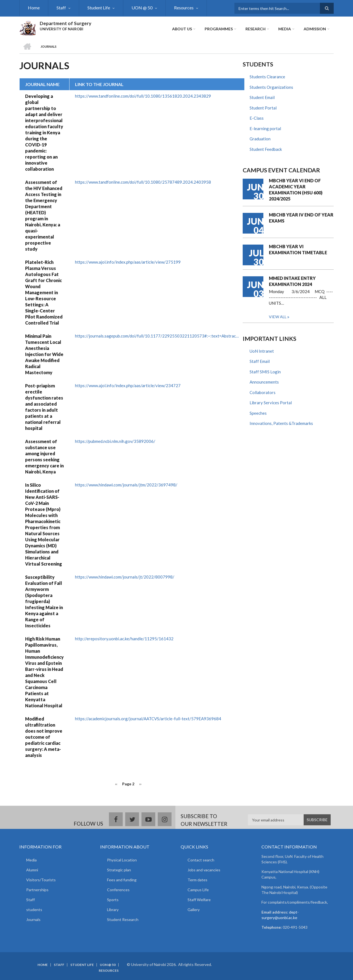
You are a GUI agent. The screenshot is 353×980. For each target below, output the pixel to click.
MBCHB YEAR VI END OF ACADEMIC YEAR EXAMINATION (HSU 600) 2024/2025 (296, 190)
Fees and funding (122, 880)
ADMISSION (315, 29)
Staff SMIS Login (265, 372)
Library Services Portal (271, 403)
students (34, 910)
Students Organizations (271, 87)
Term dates (197, 880)
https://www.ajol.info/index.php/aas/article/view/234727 (128, 385)
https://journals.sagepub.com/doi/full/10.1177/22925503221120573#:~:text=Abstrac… (157, 336)
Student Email (262, 97)
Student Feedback (266, 149)
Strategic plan (119, 870)
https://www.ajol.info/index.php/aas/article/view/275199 (128, 262)
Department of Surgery (65, 23)
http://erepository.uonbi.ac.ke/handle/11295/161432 (124, 639)
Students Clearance (267, 77)
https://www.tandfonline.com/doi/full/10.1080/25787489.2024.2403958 (143, 182)
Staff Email (260, 361)
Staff (61, 8)
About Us (182, 29)
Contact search (201, 860)
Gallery (194, 910)
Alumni (32, 870)
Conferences (118, 890)
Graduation (260, 139)
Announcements (264, 382)
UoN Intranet (262, 351)
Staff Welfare (199, 900)
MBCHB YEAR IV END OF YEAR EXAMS (301, 218)
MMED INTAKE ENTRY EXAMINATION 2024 (292, 281)
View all (278, 317)
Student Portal (263, 108)
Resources (184, 8)
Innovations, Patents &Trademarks (281, 423)
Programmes (219, 29)
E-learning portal (265, 128)
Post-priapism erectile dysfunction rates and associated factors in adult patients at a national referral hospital (44, 407)
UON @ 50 (142, 8)
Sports (113, 900)
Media (285, 29)
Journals (33, 919)
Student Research (123, 919)
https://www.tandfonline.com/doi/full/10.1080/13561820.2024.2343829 (143, 96)
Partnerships (37, 890)
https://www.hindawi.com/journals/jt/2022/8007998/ (125, 577)
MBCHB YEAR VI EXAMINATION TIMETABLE (298, 249)
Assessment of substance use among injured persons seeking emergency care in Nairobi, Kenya (44, 456)
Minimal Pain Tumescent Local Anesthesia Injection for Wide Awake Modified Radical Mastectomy (44, 354)
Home (34, 8)
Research (256, 29)
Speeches (258, 413)
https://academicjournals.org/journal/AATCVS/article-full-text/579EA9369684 (148, 719)
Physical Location (122, 860)
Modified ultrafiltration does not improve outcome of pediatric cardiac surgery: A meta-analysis (44, 737)
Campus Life (198, 890)
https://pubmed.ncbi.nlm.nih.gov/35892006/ (115, 441)
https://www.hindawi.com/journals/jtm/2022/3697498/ (126, 485)
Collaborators (263, 392)
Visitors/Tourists (41, 880)
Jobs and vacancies (204, 870)
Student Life (99, 8)
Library (113, 910)
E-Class (257, 118)
